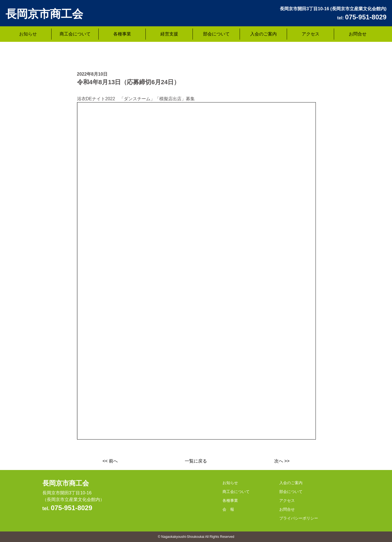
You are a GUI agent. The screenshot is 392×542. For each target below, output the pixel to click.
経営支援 (169, 34)
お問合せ (358, 34)
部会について (216, 34)
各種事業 (122, 34)
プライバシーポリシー (299, 518)
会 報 (228, 509)
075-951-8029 (72, 508)
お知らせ (28, 34)
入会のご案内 (263, 34)
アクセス (311, 34)
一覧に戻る (196, 461)
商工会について (75, 34)
